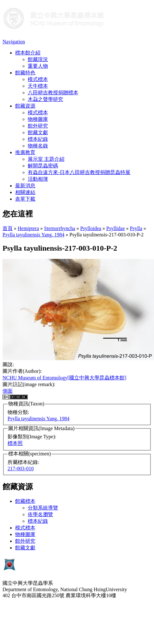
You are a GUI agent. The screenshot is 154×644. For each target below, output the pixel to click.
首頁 (8, 228)
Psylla (136, 228)
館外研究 (38, 126)
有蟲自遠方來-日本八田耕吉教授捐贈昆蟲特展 (79, 172)
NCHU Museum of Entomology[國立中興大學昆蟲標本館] (64, 378)
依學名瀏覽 (40, 514)
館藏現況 (38, 59)
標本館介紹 (28, 53)
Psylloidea (91, 228)
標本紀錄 (38, 139)
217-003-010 (21, 469)
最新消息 (25, 186)
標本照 (15, 443)
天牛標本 (38, 86)
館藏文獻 (38, 132)
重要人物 (38, 66)
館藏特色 (25, 73)
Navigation (14, 42)
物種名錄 (38, 146)
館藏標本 (25, 501)
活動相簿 (38, 179)
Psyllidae (116, 228)
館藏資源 (25, 106)
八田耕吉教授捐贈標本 (53, 93)
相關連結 (25, 192)
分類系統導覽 (43, 508)
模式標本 (38, 79)
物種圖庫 (38, 119)
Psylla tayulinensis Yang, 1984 (33, 235)
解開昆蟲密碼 (43, 166)
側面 (8, 391)
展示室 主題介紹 (46, 159)
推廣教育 (25, 152)
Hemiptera (28, 228)
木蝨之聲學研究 (45, 99)
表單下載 (25, 199)
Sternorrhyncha (60, 228)
